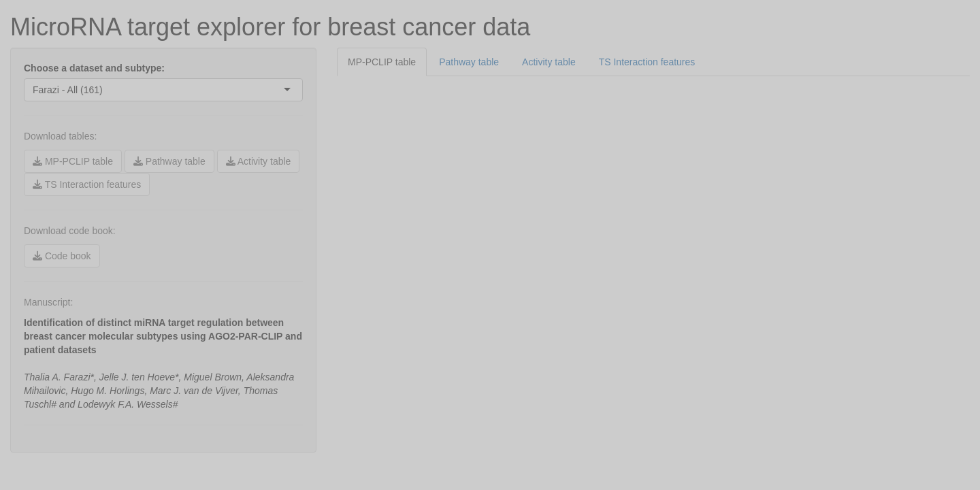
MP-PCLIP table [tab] (382, 62)
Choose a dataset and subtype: (94, 68)
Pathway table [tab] (469, 62)
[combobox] (104, 90)
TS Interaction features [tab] (647, 62)
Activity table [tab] (549, 62)
